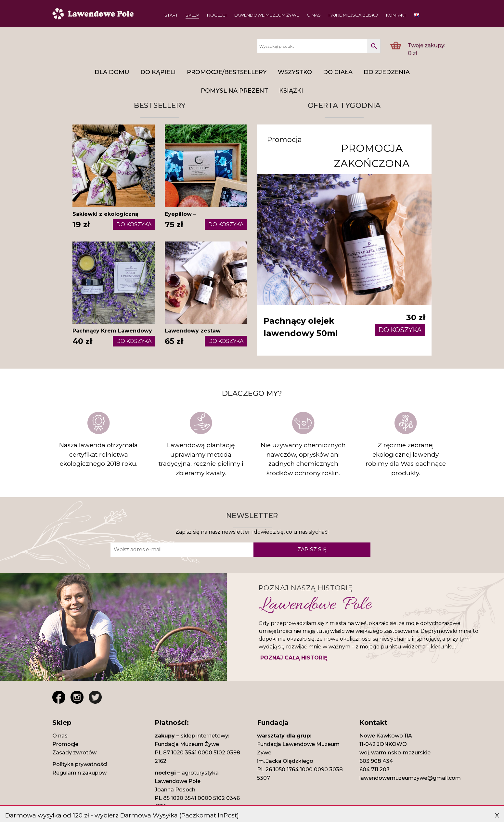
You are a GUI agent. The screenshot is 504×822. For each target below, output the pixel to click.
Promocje (65, 745)
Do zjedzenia (387, 72)
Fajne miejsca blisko (353, 15)
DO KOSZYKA (134, 224)
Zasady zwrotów (74, 754)
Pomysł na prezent (234, 91)
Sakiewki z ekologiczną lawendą (105, 218)
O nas (314, 15)
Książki (291, 91)
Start (171, 15)
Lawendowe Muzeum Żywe (267, 15)
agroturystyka (200, 774)
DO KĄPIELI (158, 72)
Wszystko (295, 72)
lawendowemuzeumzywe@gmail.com (410, 779)
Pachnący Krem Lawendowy (112, 331)
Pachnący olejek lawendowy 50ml (301, 327)
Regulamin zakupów (79, 774)
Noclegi (217, 15)
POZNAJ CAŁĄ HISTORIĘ (294, 658)
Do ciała (338, 72)
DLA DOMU (112, 72)
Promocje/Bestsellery (227, 72)
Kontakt (396, 15)
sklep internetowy (204, 737)
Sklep (192, 15)
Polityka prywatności (80, 765)
